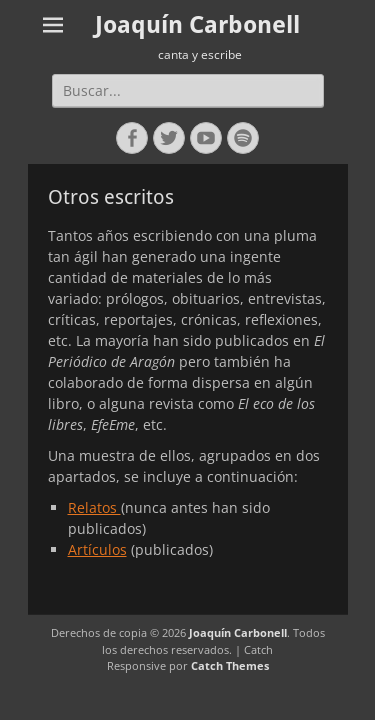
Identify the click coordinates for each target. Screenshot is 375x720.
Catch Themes (230, 665)
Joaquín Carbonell (197, 25)
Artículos (97, 549)
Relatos (94, 507)
